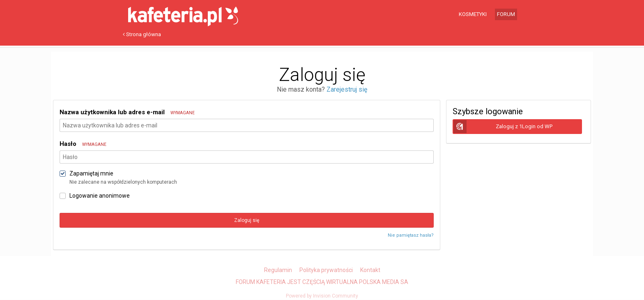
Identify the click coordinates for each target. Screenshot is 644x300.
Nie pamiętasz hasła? (411, 235)
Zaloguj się (247, 220)
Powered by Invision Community (322, 296)
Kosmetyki (473, 14)
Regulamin (278, 270)
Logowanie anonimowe (100, 196)
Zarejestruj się (347, 89)
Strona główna (142, 34)
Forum (506, 14)
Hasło (83, 144)
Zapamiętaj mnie (91, 173)
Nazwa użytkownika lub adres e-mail (127, 112)
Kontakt (370, 270)
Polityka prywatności (326, 270)
